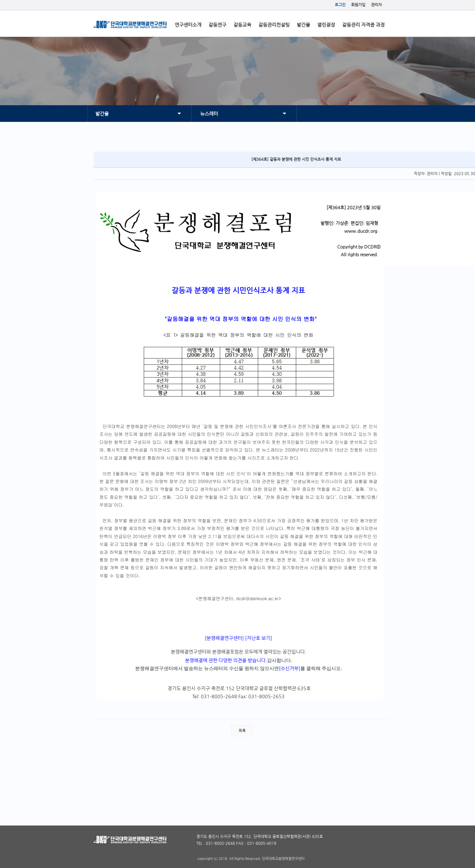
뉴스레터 (209, 114)
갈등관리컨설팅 (274, 25)
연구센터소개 (188, 25)
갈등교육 (242, 25)
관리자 (376, 5)
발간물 (303, 25)
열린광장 (326, 25)
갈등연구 (217, 25)
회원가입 (358, 5)
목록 (242, 731)
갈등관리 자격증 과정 (363, 25)
